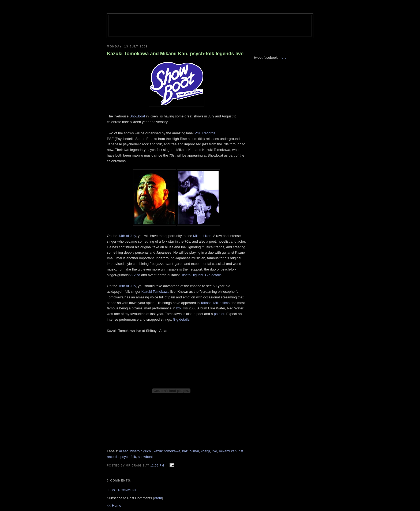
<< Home (114, 506)
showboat (145, 457)
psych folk (128, 457)
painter (219, 314)
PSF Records (205, 133)
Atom (158, 498)
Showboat (137, 116)
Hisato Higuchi (192, 275)
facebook (271, 58)
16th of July (127, 286)
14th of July (127, 236)
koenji (205, 451)
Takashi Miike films (215, 303)
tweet (258, 58)
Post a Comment (123, 490)
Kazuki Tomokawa (155, 292)
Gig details (213, 275)
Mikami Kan (202, 236)
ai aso (124, 451)
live (215, 451)
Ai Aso (135, 275)
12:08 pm (158, 466)
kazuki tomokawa (167, 451)
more (283, 58)
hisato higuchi (141, 451)
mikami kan (228, 451)
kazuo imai (190, 451)
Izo (179, 308)
